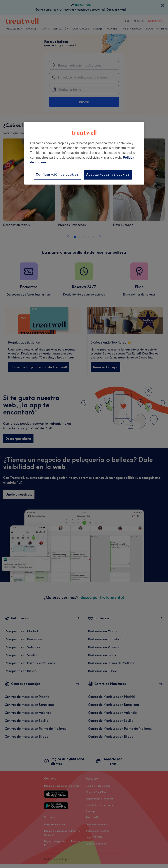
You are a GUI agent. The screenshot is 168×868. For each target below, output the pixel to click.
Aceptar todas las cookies (108, 175)
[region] (84, 153)
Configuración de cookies (57, 175)
